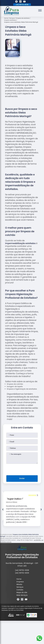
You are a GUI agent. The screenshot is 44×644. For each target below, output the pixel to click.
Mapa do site (22, 592)
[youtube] (24, 2)
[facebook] (16, 2)
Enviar (22, 478)
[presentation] (22, 469)
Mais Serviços (22, 595)
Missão (19, 584)
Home (19, 579)
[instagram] (20, 2)
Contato (20, 590)
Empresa (20, 582)
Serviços (20, 587)
